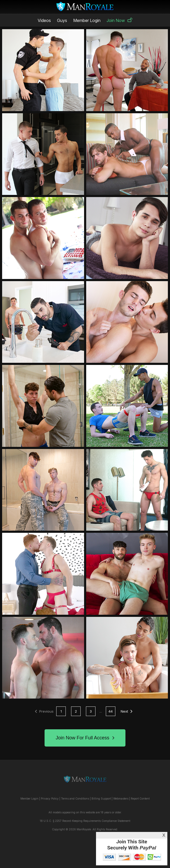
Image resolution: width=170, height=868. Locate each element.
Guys (62, 20)
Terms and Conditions (75, 799)
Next (127, 711)
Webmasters (121, 799)
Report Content (140, 799)
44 (111, 711)
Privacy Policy (50, 799)
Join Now (119, 20)
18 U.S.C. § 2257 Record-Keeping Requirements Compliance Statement (85, 821)
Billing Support (101, 799)
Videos (44, 20)
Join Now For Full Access (85, 738)
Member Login (87, 20)
